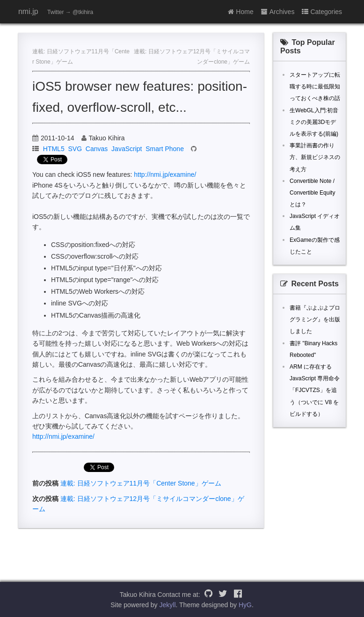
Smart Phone (165, 149)
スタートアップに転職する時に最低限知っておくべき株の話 (315, 87)
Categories (322, 12)
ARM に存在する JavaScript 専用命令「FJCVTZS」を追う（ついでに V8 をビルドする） (315, 390)
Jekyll (168, 605)
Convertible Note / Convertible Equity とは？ (312, 193)
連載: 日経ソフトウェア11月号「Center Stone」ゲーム (141, 483)
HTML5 (54, 149)
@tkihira (83, 12)
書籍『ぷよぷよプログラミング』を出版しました (315, 319)
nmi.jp (28, 11)
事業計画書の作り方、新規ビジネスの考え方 (315, 157)
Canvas (97, 149)
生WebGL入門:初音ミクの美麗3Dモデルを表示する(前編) (314, 122)
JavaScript (127, 149)
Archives (278, 12)
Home (240, 12)
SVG (75, 149)
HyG (245, 605)
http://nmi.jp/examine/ (165, 174)
